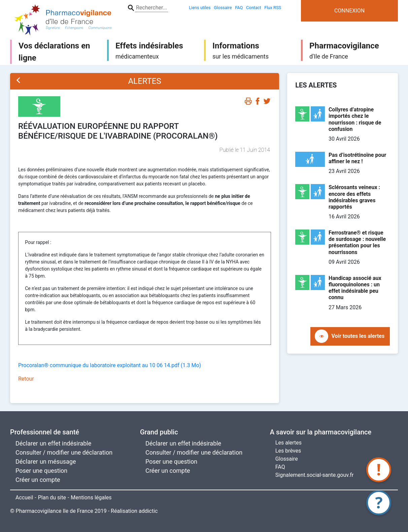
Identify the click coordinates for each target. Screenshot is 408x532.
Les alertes (288, 443)
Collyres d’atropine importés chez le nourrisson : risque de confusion (355, 119)
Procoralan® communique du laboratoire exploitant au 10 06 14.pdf (110, 365)
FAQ (280, 467)
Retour (26, 379)
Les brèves (288, 451)
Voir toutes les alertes (358, 336)
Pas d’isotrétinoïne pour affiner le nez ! (357, 158)
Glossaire (287, 459)
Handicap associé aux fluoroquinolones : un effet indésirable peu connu (355, 288)
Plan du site (52, 498)
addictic (148, 511)
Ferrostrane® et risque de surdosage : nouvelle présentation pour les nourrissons (357, 242)
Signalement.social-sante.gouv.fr (315, 475)
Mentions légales (91, 498)
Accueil (24, 498)
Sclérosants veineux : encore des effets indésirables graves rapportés (354, 197)
